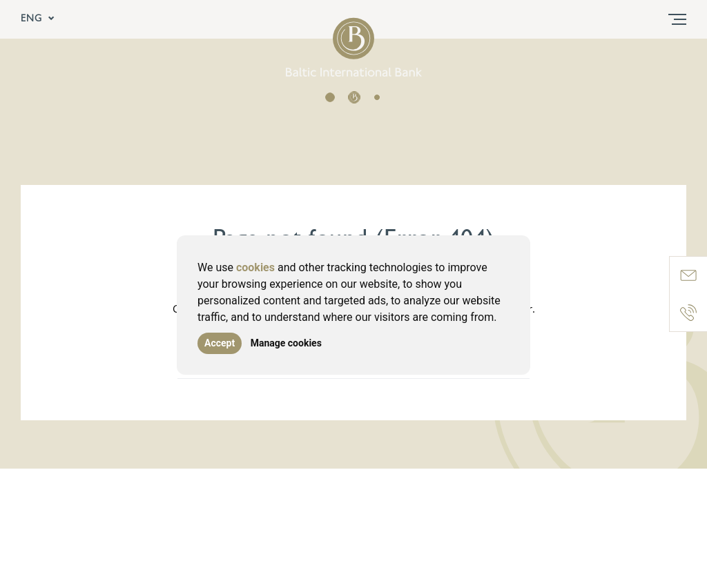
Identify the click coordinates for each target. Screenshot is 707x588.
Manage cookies (286, 343)
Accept (220, 343)
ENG (38, 19)
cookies (255, 267)
